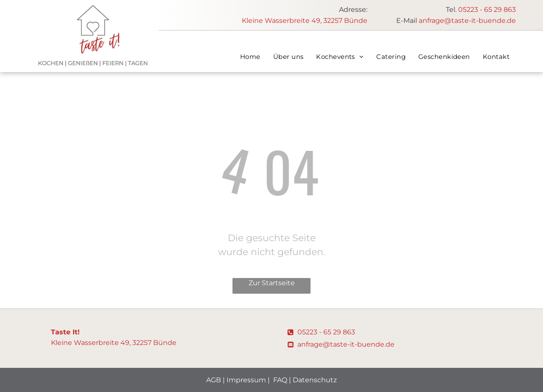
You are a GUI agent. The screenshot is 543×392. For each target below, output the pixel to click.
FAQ (280, 380)
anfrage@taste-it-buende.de (467, 21)
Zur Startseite (272, 283)
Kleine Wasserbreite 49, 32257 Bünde (305, 21)
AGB (214, 380)
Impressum (246, 380)
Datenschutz (315, 380)
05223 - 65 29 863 (487, 10)
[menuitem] (250, 57)
